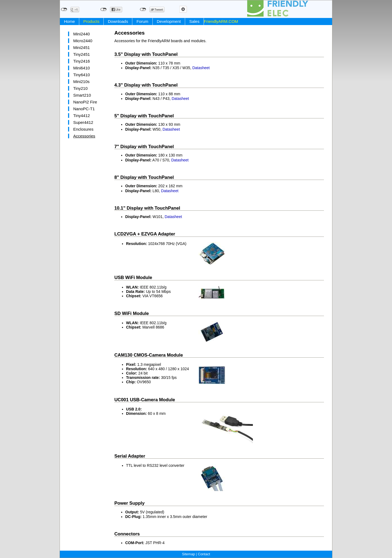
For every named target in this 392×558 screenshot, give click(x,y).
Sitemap (188, 554)
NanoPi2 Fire (85, 102)
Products (91, 21)
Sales (194, 21)
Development (169, 21)
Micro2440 (83, 41)
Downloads (118, 21)
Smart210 (82, 95)
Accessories (84, 136)
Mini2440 (82, 34)
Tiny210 (80, 88)
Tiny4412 (82, 116)
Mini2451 (82, 47)
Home (69, 21)
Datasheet (201, 68)
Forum (142, 21)
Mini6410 (82, 68)
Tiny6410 (82, 75)
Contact (204, 554)
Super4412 (83, 122)
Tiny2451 (82, 54)
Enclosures (83, 129)
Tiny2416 (82, 61)
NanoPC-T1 (84, 109)
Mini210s (81, 82)
